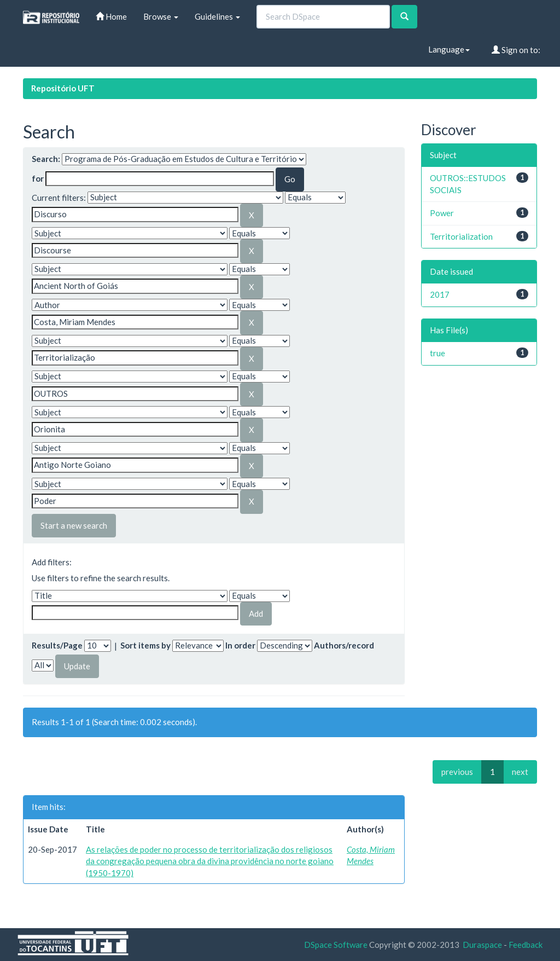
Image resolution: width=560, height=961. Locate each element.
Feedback (526, 945)
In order (240, 645)
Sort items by (145, 645)
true (437, 353)
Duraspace (482, 945)
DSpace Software (336, 945)
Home (111, 16)
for (38, 178)
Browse (161, 16)
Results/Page (57, 645)
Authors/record (344, 645)
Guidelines (217, 16)
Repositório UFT (63, 88)
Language (449, 49)
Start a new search (74, 525)
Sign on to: (516, 50)
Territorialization (461, 236)
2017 (440, 294)
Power (442, 213)
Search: (46, 159)
